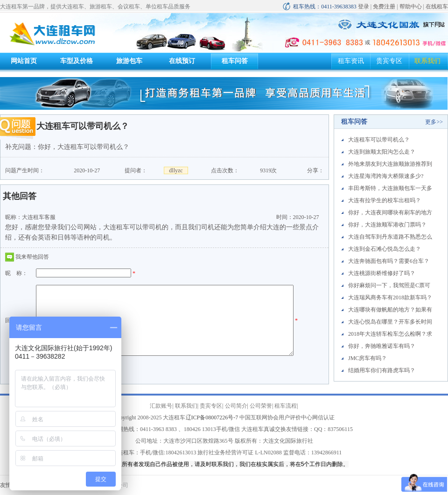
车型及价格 (77, 61)
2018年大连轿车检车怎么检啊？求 (390, 334)
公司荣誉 (261, 406)
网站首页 (24, 61)
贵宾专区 (389, 61)
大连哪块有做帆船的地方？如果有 (390, 310)
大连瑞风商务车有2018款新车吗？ (390, 297)
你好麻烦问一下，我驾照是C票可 (389, 285)
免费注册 (384, 7)
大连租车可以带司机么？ (379, 140)
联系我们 (427, 61)
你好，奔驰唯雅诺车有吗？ (382, 346)
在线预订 (182, 61)
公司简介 (236, 406)
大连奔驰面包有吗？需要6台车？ (389, 261)
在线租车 (437, 7)
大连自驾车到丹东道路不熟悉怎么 (390, 237)
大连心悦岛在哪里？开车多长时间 (390, 322)
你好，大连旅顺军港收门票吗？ (387, 225)
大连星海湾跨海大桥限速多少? (386, 176)
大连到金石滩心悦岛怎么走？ (385, 249)
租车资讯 (351, 61)
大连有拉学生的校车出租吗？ (385, 200)
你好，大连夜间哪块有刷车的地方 (390, 212)
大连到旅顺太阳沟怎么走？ (382, 152)
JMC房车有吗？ (367, 358)
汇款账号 (161, 406)
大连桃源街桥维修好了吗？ (382, 273)
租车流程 (286, 406)
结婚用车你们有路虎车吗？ (382, 370)
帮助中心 (411, 7)
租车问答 (235, 61)
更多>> (434, 122)
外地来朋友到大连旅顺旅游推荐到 (390, 164)
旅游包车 (129, 61)
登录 (364, 7)
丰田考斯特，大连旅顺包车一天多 (390, 188)
